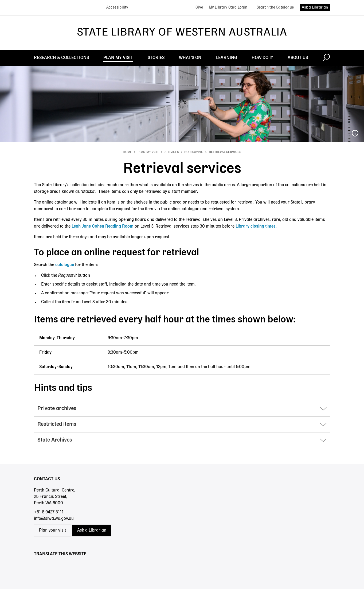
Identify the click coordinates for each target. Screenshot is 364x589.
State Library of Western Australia (182, 33)
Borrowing (194, 152)
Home (127, 152)
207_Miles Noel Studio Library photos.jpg (355, 133)
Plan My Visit (148, 152)
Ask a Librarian (92, 531)
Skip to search (0, 0)
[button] (182, 409)
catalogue (65, 265)
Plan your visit (52, 531)
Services (172, 152)
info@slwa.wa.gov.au (54, 519)
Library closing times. (256, 227)
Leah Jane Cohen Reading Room (103, 227)
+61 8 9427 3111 (49, 512)
